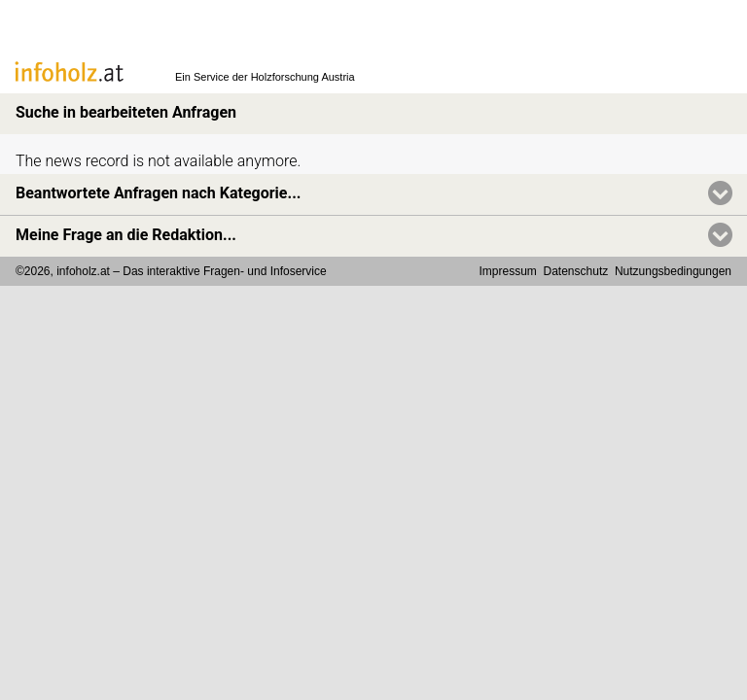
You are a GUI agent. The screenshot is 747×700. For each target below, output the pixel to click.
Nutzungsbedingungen (673, 271)
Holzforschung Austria (303, 77)
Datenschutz (576, 271)
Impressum (508, 271)
